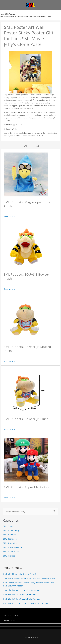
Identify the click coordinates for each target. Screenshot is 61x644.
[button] (4, 5)
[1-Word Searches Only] (27, 511)
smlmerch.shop (33, 638)
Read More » (9, 217)
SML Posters (10, 14)
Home (2, 14)
